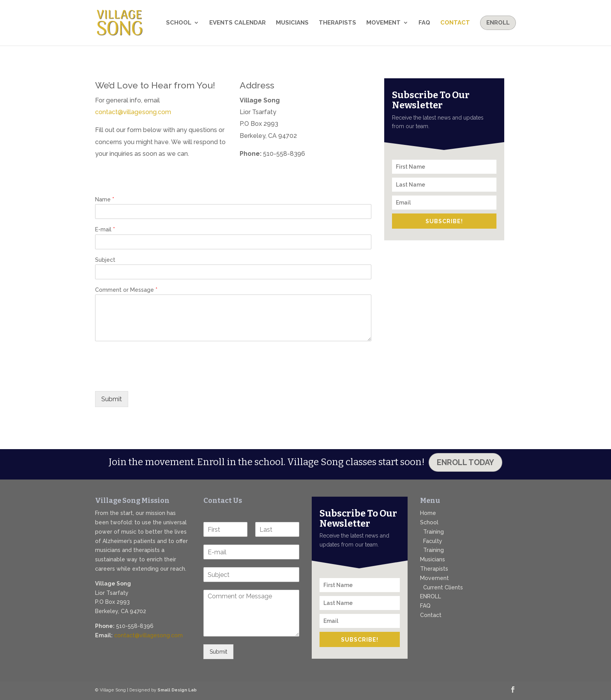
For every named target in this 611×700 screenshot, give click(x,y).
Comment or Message (126, 290)
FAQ (424, 23)
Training (434, 532)
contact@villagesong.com (133, 112)
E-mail (105, 230)
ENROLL (431, 596)
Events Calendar (238, 23)
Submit (112, 399)
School (179, 23)
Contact (455, 23)
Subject (105, 260)
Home (428, 513)
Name (105, 200)
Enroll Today (465, 462)
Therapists (337, 23)
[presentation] (154, 378)
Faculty (433, 541)
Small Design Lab (177, 690)
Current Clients (443, 587)
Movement (383, 23)
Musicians (292, 23)
